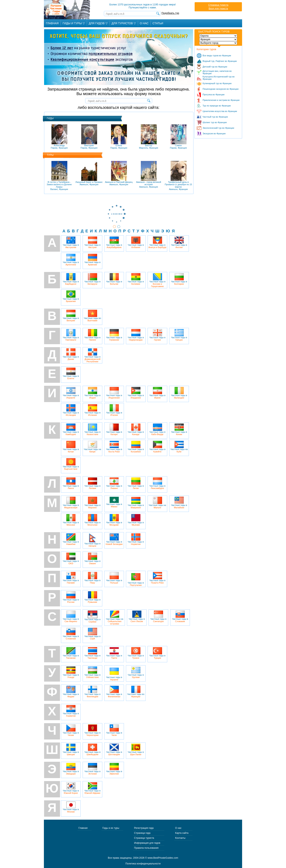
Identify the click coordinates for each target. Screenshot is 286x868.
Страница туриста (218, 5)
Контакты (180, 838)
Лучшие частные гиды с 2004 (67, 10)
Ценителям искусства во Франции (220, 111)
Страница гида (142, 833)
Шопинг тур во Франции (215, 122)
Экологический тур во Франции (218, 128)
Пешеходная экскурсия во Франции (221, 89)
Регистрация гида (144, 828)
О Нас (144, 23)
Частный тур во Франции (215, 117)
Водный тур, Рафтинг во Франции (220, 61)
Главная (52, 23)
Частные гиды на (92, 447)
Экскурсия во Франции (214, 133)
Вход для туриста (218, 9)
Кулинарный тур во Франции (217, 83)
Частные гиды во (92, 316)
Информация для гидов (147, 843)
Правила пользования (146, 848)
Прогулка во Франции (214, 94)
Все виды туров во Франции (217, 56)
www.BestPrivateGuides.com (163, 858)
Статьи (158, 23)
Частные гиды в (71, 243)
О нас (178, 828)
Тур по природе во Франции (217, 106)
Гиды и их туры (111, 828)
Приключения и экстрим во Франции (221, 100)
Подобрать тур (170, 13)
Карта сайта (182, 833)
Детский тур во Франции (215, 67)
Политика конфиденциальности (143, 864)
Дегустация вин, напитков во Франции (217, 72)
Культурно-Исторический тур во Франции (219, 78)
